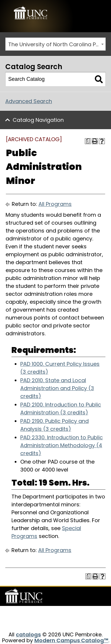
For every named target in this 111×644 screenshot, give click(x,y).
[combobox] (55, 44)
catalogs (28, 634)
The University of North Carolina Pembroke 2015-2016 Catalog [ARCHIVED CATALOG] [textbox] (57, 44)
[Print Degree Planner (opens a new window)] (88, 141)
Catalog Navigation (38, 120)
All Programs (55, 204)
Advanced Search (29, 101)
